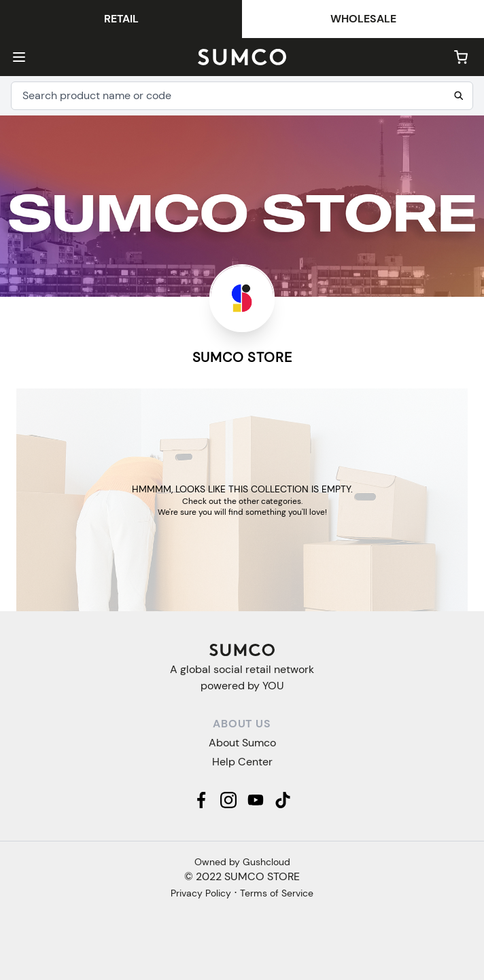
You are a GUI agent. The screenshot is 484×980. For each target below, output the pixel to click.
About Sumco (242, 743)
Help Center (242, 762)
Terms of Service (277, 893)
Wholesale (363, 19)
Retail (121, 19)
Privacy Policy (201, 893)
